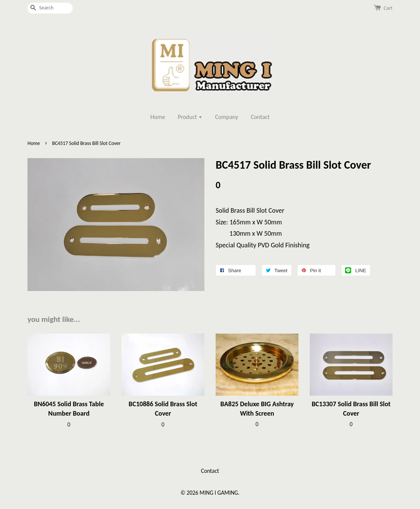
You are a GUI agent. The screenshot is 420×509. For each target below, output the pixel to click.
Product (190, 117)
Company (227, 117)
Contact (260, 117)
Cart (388, 8)
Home (158, 117)
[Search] (50, 8)
